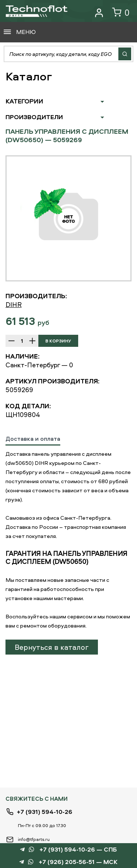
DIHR (14, 305)
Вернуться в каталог (52, 647)
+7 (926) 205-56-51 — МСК (78, 862)
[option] (68, 218)
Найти (125, 54)
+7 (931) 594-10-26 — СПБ (78, 850)
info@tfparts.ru (34, 839)
